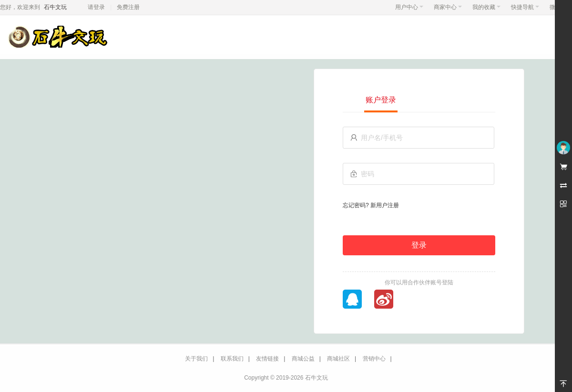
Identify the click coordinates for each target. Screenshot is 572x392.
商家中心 (448, 7)
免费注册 (128, 7)
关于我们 (196, 359)
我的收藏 (486, 7)
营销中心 (374, 359)
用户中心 (409, 7)
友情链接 (267, 359)
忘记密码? (356, 205)
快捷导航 (525, 7)
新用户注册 (385, 205)
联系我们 (232, 359)
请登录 (96, 7)
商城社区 (338, 359)
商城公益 (303, 359)
